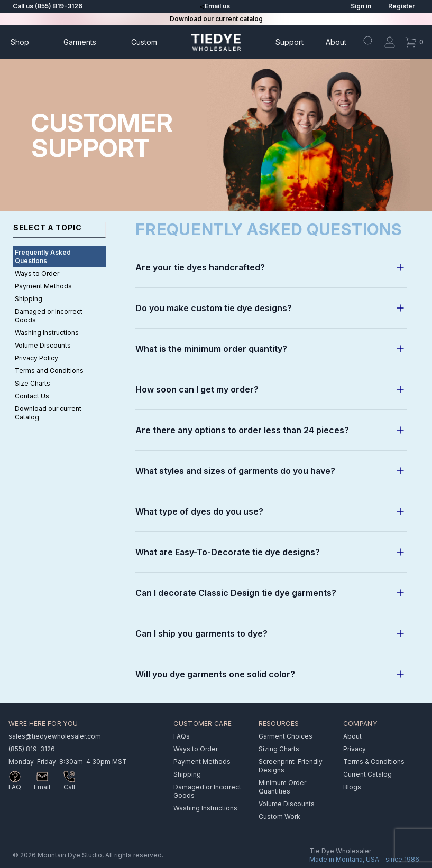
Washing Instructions (47, 333)
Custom (144, 42)
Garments (80, 42)
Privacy (355, 749)
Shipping (29, 299)
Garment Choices (286, 736)
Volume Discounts (43, 345)
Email (42, 787)
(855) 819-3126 (32, 749)
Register (402, 6)
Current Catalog (367, 774)
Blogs (352, 787)
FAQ (15, 787)
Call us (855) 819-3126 (48, 6)
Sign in (361, 6)
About (336, 42)
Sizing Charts (279, 749)
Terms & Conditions (374, 762)
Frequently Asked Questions (43, 256)
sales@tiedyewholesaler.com (55, 736)
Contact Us (32, 396)
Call (69, 787)
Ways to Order (37, 273)
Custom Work (279, 816)
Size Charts (33, 383)
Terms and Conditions (49, 371)
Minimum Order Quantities (282, 787)
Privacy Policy (36, 358)
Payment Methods (43, 286)
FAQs (182, 736)
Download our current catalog (216, 19)
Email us (217, 6)
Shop (20, 42)
